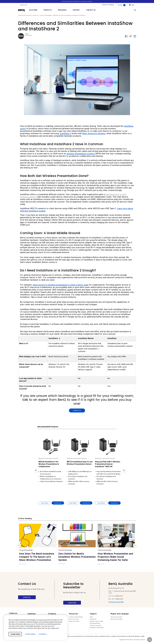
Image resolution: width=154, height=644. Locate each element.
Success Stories (74, 619)
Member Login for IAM (96, 621)
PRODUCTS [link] (48, 10)
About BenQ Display (116, 619)
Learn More (45, 503)
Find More (43, 634)
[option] (52, 467)
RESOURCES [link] (62, 10)
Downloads (93, 619)
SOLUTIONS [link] (33, 10)
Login (132, 5)
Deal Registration (95, 623)
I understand (15, 634)
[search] (135, 10)
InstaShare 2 (66, 133)
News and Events (74, 621)
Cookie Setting (31, 634)
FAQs (91, 617)
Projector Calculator (96, 626)
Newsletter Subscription (97, 628)
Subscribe (72, 603)
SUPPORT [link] (76, 10)
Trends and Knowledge (76, 617)
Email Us (27, 597)
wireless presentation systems (81, 154)
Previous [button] (19, 545)
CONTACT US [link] (91, 10)
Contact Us (77, 410)
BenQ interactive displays (94, 133)
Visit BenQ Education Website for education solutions (77, 1)
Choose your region (116, 617)
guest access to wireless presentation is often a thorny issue (61, 285)
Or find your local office (116, 602)
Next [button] (135, 545)
